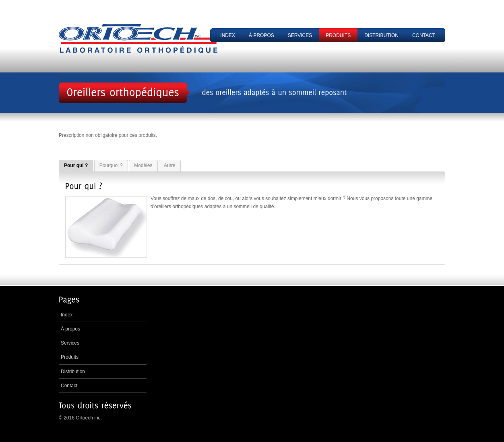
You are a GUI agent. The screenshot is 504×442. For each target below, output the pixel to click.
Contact (424, 35)
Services (300, 35)
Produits (338, 35)
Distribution (381, 35)
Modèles (143, 165)
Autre (170, 165)
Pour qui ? (76, 165)
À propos (261, 35)
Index (228, 35)
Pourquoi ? (111, 165)
